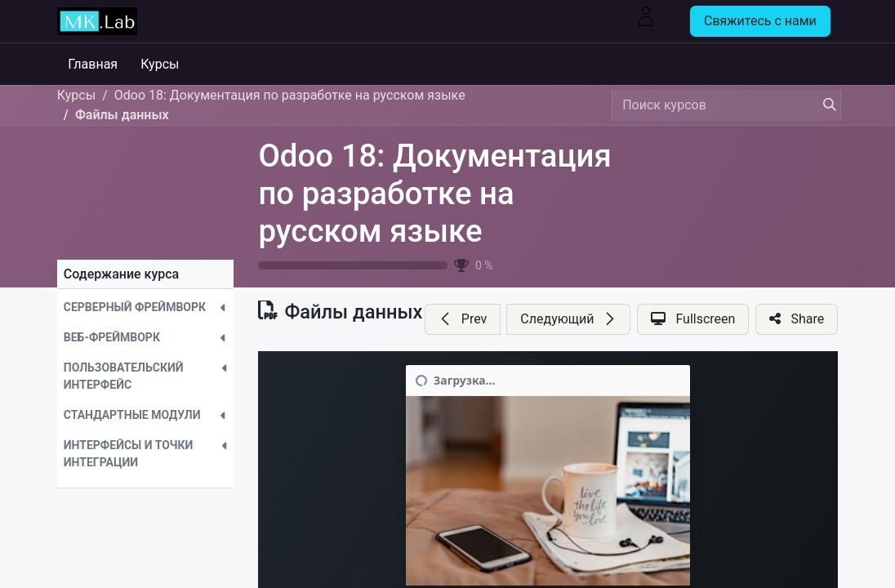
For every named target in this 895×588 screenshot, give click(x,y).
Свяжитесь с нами (760, 21)
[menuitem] (98, 64)
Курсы (76, 95)
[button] (146, 307)
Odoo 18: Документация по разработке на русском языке (434, 193)
